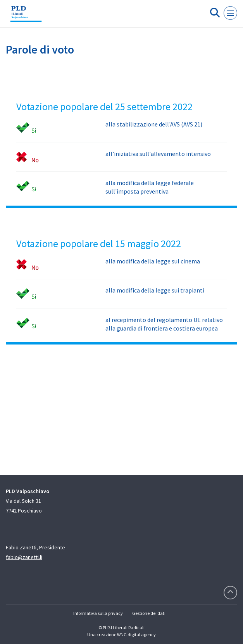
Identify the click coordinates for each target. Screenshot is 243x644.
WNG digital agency (136, 634)
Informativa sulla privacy (98, 613)
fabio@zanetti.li (24, 557)
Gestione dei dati (149, 613)
